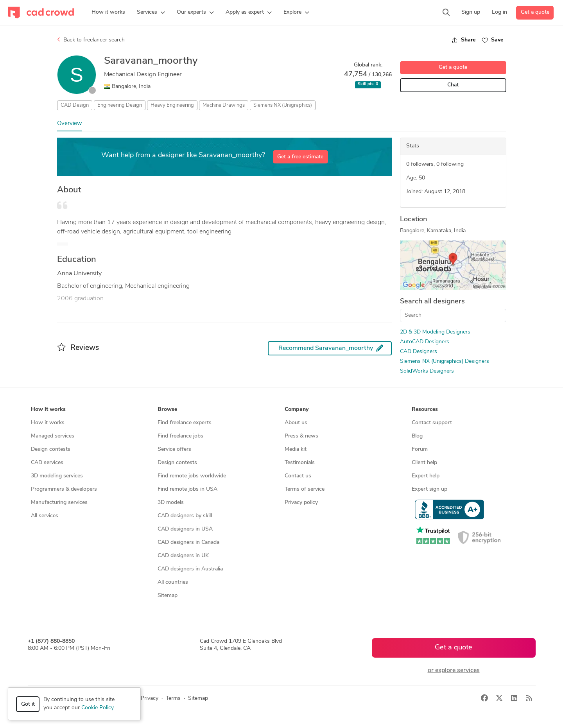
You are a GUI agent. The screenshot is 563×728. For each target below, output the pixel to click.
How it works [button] (48, 410)
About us (296, 423)
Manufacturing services (59, 503)
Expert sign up (429, 489)
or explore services (454, 671)
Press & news (301, 436)
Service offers (174, 449)
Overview (70, 124)
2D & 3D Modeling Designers (435, 332)
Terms (173, 698)
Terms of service (305, 489)
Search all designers (432, 302)
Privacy (150, 698)
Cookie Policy (97, 708)
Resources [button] (425, 410)
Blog (417, 436)
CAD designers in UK (183, 556)
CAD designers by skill (185, 516)
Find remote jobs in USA (187, 489)
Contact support (432, 423)
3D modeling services (57, 476)
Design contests (51, 449)
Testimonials (300, 463)
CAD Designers (419, 352)
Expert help (426, 476)
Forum (420, 449)
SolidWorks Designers (427, 371)
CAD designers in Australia (190, 569)
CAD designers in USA (185, 529)
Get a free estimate (300, 157)
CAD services (47, 463)
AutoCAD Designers (425, 342)
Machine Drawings (224, 105)
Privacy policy (301, 503)
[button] (151, 13)
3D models (171, 503)
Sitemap (168, 596)
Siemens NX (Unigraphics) (283, 105)
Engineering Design (120, 105)
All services (45, 516)
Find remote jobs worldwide (192, 476)
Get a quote (535, 12)
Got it (28, 704)
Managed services (53, 436)
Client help (424, 463)
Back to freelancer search (91, 40)
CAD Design (75, 105)
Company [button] (297, 410)
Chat (453, 85)
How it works (48, 423)
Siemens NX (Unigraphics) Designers (445, 361)
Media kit (296, 449)
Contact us (298, 476)
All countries (173, 582)
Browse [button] (167, 410)
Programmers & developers (64, 489)
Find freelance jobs (180, 436)
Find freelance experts (185, 423)
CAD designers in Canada (188, 542)
